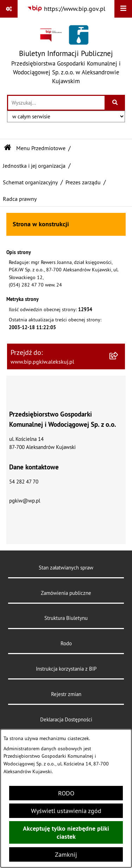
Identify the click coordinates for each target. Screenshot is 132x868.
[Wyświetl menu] (123, 9)
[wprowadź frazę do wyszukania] (56, 103)
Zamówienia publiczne (66, 593)
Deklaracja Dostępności (66, 719)
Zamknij (66, 854)
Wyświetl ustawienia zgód (66, 811)
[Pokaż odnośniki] (9, 9)
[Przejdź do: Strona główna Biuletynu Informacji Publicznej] (8, 148)
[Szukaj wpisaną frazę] (115, 103)
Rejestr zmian (66, 694)
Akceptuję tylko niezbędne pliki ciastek (66, 832)
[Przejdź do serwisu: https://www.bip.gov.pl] (66, 9)
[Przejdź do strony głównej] (66, 56)
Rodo (66, 643)
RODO (66, 793)
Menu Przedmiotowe (41, 148)
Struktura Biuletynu (66, 618)
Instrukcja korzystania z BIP (66, 669)
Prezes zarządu (83, 182)
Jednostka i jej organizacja (34, 166)
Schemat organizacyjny (30, 182)
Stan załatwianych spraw (66, 568)
